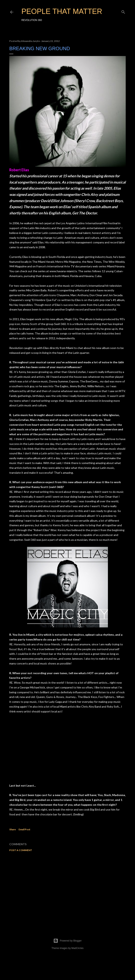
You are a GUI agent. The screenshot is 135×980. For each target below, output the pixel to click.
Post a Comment (21, 850)
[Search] (123, 11)
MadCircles (77, 948)
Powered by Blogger (67, 941)
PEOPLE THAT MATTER (62, 11)
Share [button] (13, 829)
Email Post (24, 829)
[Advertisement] (67, 890)
